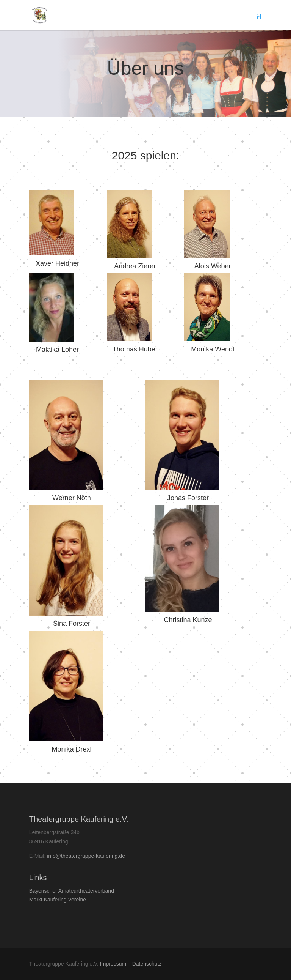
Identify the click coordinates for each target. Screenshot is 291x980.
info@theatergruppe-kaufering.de (86, 856)
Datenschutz (147, 964)
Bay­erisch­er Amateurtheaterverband (72, 891)
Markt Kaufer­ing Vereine (58, 900)
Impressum (113, 964)
